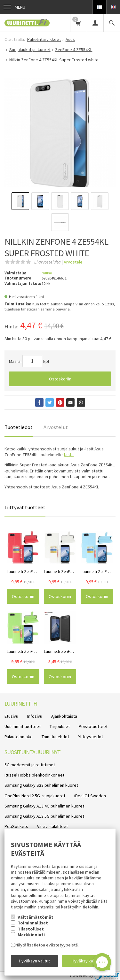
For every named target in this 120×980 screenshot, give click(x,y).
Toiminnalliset (33, 923)
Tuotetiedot (19, 427)
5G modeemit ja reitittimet (30, 765)
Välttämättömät (36, 917)
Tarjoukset (60, 726)
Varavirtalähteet (52, 826)
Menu (14, 7)
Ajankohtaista (64, 716)
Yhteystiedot (91, 737)
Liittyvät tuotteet (25, 507)
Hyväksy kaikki (86, 961)
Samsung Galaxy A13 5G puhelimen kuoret (44, 816)
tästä (69, 455)
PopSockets (16, 826)
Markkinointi (31, 935)
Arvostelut (56, 427)
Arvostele (74, 262)
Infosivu (35, 716)
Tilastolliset (31, 929)
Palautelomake (19, 737)
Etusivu (11, 716)
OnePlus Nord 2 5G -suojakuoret (35, 796)
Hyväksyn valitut (34, 961)
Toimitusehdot (55, 737)
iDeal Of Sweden (90, 796)
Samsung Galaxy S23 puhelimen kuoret (41, 785)
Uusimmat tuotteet (23, 726)
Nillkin (47, 273)
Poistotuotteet (93, 726)
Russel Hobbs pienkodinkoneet (34, 775)
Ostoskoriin (60, 379)
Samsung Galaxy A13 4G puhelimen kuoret (44, 806)
